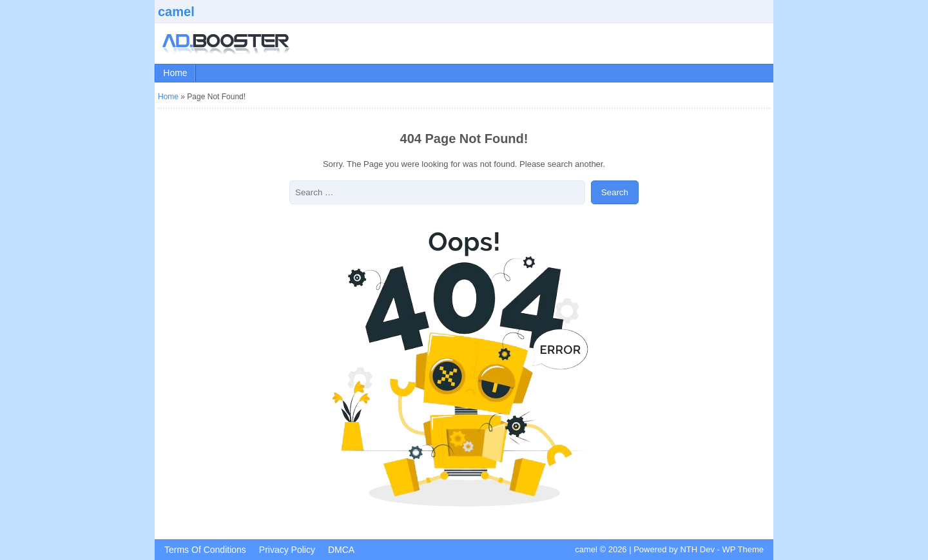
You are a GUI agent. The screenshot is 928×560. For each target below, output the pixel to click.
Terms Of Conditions (205, 550)
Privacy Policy (287, 550)
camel (176, 12)
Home (175, 73)
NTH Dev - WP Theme (722, 549)
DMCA (341, 550)
